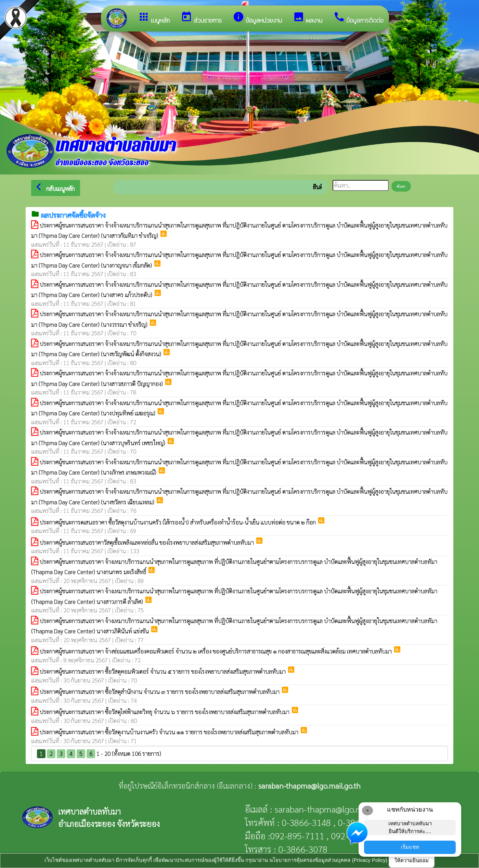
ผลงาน (308, 18)
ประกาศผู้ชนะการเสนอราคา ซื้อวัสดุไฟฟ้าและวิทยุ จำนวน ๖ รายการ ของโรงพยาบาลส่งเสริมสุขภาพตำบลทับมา (165, 712)
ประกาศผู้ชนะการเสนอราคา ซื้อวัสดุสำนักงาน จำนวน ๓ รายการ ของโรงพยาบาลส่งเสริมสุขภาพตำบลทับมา (160, 691)
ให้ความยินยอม (412, 860)
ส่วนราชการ (201, 18)
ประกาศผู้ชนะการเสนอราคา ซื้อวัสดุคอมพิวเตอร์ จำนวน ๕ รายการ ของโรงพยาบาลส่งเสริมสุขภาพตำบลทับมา (163, 671)
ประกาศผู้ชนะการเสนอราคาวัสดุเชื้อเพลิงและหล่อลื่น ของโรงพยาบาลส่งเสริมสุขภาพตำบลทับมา (147, 542)
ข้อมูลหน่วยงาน (257, 18)
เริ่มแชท (410, 847)
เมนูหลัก (154, 18)
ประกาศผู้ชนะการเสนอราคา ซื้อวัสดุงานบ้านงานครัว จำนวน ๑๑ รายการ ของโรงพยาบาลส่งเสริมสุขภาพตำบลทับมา (170, 732)
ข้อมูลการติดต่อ (358, 18)
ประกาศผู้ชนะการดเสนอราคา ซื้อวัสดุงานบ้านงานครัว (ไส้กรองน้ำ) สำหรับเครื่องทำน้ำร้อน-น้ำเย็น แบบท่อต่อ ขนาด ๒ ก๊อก (178, 522)
